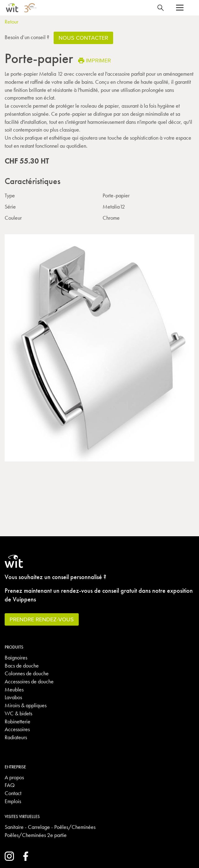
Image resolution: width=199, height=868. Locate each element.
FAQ (10, 785)
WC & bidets (18, 713)
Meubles (14, 689)
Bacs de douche (22, 666)
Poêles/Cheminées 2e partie (36, 835)
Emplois (13, 801)
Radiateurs (16, 737)
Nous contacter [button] (83, 38)
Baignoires (16, 657)
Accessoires (17, 729)
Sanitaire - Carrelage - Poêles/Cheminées (50, 827)
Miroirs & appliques (26, 705)
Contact (13, 793)
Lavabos (13, 697)
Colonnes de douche (27, 673)
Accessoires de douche (29, 681)
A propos (14, 777)
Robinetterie (18, 721)
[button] (180, 8)
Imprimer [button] (95, 60)
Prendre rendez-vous (42, 619)
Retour (11, 22)
